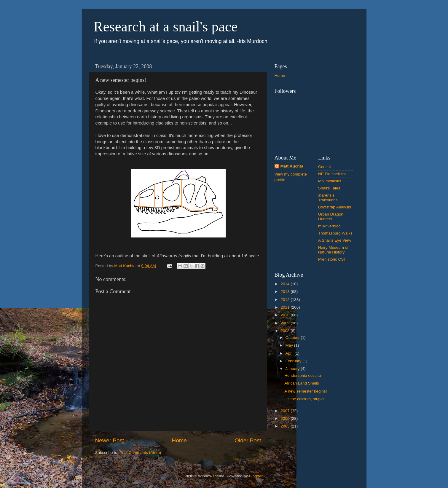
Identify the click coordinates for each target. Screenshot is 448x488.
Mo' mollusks (330, 181)
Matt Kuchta (292, 166)
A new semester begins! (306, 391)
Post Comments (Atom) (140, 453)
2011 (286, 307)
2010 (286, 315)
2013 (286, 292)
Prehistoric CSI (331, 259)
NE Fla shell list (332, 174)
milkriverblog (329, 226)
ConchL (325, 167)
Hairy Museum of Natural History (333, 250)
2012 (286, 300)
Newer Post (110, 440)
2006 (286, 418)
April (290, 353)
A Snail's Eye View (335, 240)
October (293, 338)
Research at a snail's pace (166, 27)
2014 (286, 284)
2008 (286, 331)
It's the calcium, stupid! (304, 399)
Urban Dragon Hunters (331, 217)
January (293, 369)
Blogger (256, 476)
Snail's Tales (329, 188)
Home (179, 440)
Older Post (248, 440)
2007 (286, 411)
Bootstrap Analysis (335, 207)
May (290, 345)
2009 (286, 323)
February (294, 361)
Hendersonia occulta (303, 375)
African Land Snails (302, 383)
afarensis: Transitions (328, 198)
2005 (286, 426)
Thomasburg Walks (335, 233)
